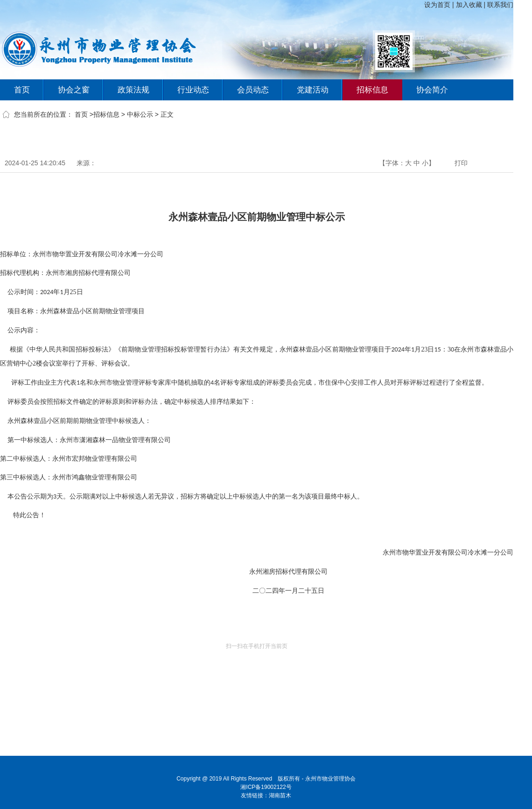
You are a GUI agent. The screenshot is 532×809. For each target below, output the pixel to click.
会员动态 (253, 90)
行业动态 (193, 90)
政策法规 (133, 90)
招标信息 (372, 90)
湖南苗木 (280, 795)
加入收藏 (469, 5)
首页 (22, 90)
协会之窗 (74, 90)
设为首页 (437, 5)
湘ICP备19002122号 (266, 787)
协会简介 (432, 90)
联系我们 (500, 5)
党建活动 (313, 90)
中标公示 (140, 114)
